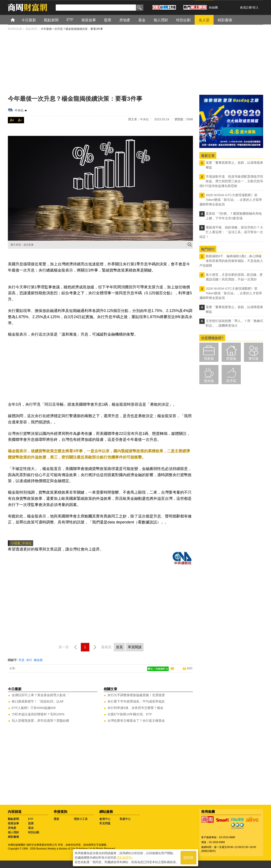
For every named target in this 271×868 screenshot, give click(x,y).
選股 (56, 819)
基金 (31, 828)
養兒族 (254, 359)
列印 (190, 668)
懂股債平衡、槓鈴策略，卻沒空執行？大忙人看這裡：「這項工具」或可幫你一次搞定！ (231, 232)
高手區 (231, 381)
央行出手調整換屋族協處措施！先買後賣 (136, 695)
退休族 (209, 381)
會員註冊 (246, 7)
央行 (29, 660)
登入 (256, 7)
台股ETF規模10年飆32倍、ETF (130, 714)
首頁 (17, 20)
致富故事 (13, 823)
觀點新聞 (13, 819)
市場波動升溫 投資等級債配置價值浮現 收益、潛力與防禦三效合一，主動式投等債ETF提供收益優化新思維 (231, 181)
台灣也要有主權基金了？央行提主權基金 (136, 721)
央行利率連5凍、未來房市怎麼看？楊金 (135, 708)
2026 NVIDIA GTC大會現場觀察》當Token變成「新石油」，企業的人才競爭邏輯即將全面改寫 (231, 200)
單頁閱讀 (135, 647)
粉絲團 (213, 7)
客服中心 (125, 819)
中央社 (19, 110)
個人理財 (13, 832)
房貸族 (231, 359)
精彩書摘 (13, 837)
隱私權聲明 (124, 858)
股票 (31, 823)
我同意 (188, 858)
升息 (21, 660)
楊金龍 (38, 660)
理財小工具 (81, 819)
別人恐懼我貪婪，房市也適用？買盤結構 (40, 721)
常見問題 (105, 823)
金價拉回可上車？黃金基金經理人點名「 (40, 695)
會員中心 (105, 819)
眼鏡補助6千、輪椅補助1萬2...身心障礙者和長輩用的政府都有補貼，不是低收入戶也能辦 (231, 261)
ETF (31, 819)
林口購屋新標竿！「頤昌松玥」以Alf (38, 701)
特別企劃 (34, 832)
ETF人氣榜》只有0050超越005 (34, 708)
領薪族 (209, 359)
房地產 (12, 828)
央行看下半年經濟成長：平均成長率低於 (136, 701)
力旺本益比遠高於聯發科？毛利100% (38, 714)
